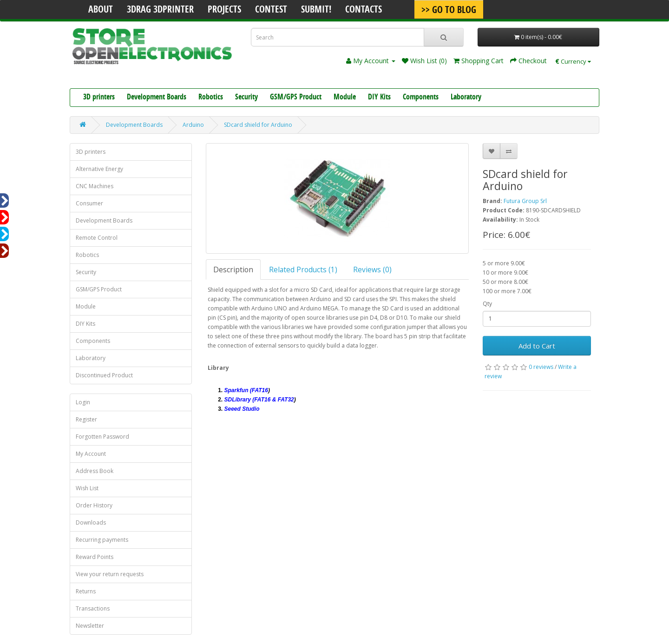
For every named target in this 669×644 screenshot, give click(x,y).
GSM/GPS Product (296, 98)
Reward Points (95, 557)
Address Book (95, 471)
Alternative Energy (99, 169)
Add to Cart (537, 346)
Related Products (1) (303, 269)
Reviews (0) (372, 269)
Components (421, 98)
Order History (94, 505)
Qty (487, 304)
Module (345, 98)
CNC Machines (95, 186)
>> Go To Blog (449, 11)
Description (233, 269)
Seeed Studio (242, 409)
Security (246, 98)
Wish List (87, 488)
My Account (91, 454)
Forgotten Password (102, 437)
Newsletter (90, 626)
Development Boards (157, 98)
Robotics (211, 98)
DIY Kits (379, 98)
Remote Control (97, 238)
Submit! (316, 10)
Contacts (364, 10)
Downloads (91, 522)
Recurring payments (102, 540)
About (101, 10)
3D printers (99, 98)
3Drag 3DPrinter (160, 10)
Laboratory (466, 98)
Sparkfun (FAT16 (246, 390)
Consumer (89, 203)
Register (86, 419)
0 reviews (541, 367)
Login (83, 402)
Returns (86, 591)
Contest (271, 10)
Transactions (93, 608)
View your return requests (110, 574)
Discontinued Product (104, 375)
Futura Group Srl (525, 201)
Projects (224, 10)
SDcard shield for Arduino (258, 125)
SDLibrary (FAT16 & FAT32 (259, 400)
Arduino (193, 125)
